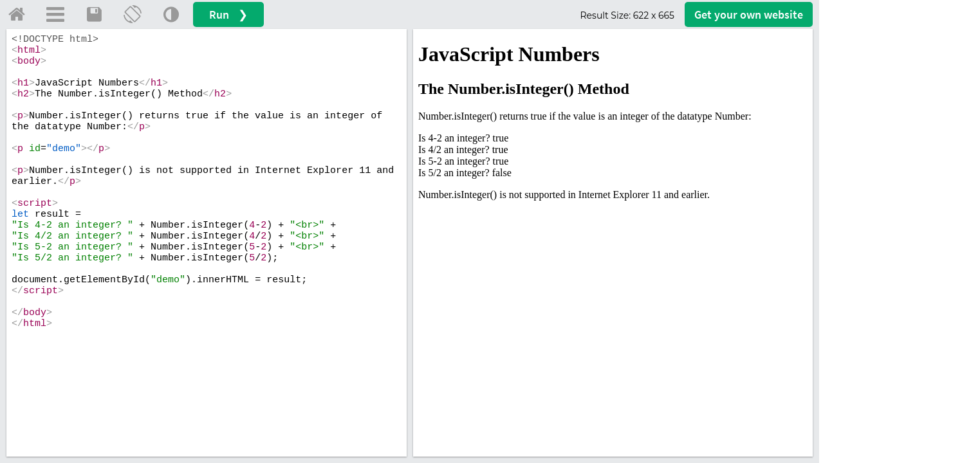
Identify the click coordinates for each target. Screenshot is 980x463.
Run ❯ (228, 14)
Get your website (749, 14)
